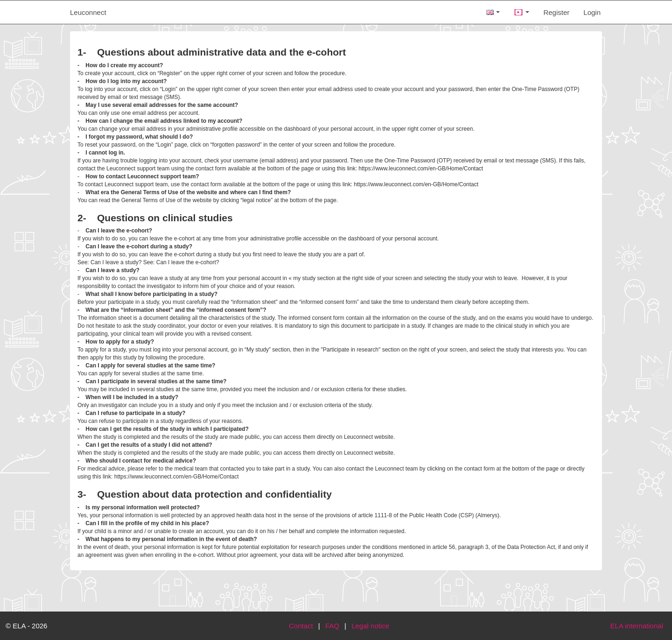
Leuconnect (88, 12)
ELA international (637, 626)
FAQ (332, 626)
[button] (521, 12)
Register (556, 12)
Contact (301, 626)
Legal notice (370, 626)
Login (592, 12)
